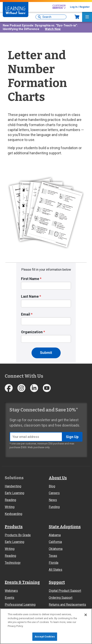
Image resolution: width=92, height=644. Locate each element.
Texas (53, 556)
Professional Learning (20, 605)
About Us (58, 478)
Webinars (11, 591)
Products (14, 527)
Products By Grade (18, 535)
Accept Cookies (45, 637)
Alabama (55, 535)
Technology (13, 563)
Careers (54, 493)
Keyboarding (13, 514)
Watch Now (53, 29)
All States (56, 570)
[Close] (86, 615)
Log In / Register (80, 7)
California (55, 542)
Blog (52, 486)
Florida (54, 563)
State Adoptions (65, 527)
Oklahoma (56, 549)
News (53, 500)
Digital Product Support (65, 591)
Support (57, 582)
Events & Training (22, 582)
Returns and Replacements (67, 605)
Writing (10, 507)
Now (77, 17)
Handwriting (13, 486)
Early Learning (14, 493)
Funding (54, 507)
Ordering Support (61, 598)
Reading (10, 500)
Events (10, 598)
